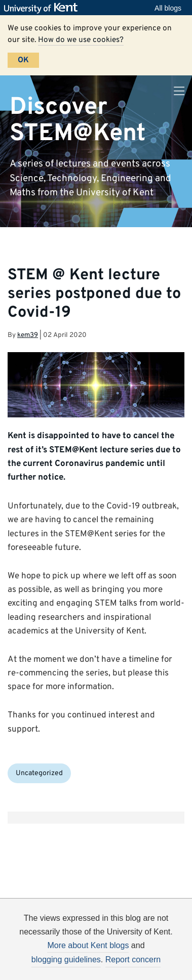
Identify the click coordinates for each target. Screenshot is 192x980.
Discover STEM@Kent (78, 120)
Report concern (133, 960)
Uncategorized (39, 773)
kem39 (28, 335)
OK (23, 60)
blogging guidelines (66, 960)
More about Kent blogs (88, 945)
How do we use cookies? (81, 40)
